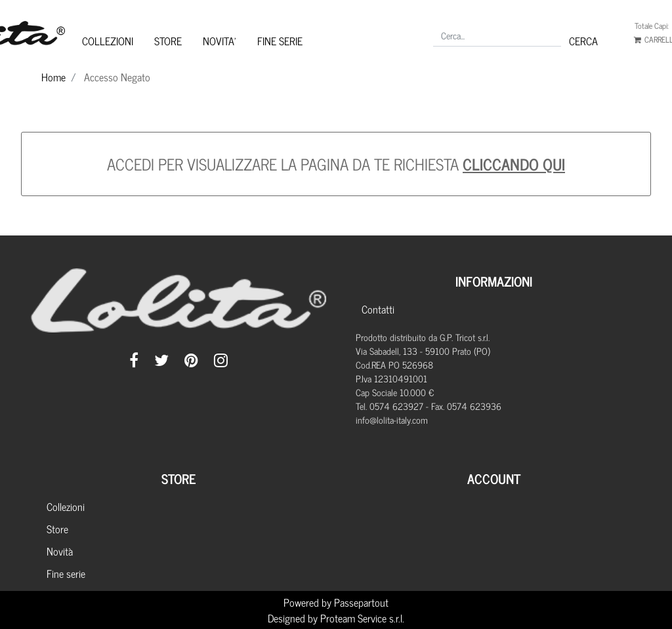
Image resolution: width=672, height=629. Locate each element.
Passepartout (361, 602)
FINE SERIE (280, 41)
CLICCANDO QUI (514, 164)
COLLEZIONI (108, 41)
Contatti (378, 309)
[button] (583, 41)
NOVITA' (220, 41)
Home (53, 77)
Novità (60, 551)
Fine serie (66, 573)
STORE (168, 41)
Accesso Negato (117, 77)
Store (57, 529)
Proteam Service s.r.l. (362, 618)
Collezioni (66, 506)
